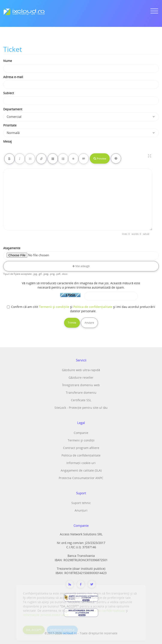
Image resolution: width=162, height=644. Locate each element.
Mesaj (7, 141)
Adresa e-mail (13, 77)
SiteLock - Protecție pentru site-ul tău (81, 408)
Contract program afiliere (81, 448)
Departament (13, 109)
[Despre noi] (70, 584)
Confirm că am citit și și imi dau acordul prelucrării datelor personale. (81, 309)
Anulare (89, 323)
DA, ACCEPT (34, 630)
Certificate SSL (81, 400)
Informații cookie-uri (81, 463)
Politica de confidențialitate (93, 307)
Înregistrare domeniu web (81, 385)
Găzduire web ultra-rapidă (81, 370)
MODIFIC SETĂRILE (62, 630)
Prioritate (10, 125)
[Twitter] (92, 584)
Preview (100, 159)
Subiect (9, 93)
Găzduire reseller (81, 377)
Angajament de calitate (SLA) (81, 470)
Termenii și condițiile (54, 307)
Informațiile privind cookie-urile (46, 615)
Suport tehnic (81, 503)
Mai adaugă (81, 266)
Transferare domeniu (81, 393)
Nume (8, 61)
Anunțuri (81, 510)
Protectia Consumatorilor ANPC (81, 478)
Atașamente (12, 248)
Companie (81, 433)
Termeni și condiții (81, 440)
